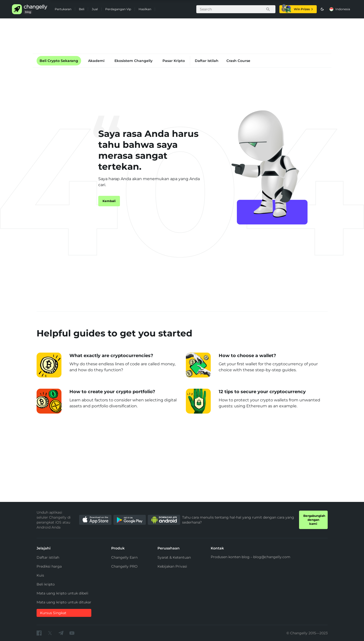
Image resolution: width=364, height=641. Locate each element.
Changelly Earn (124, 557)
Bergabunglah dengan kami (314, 520)
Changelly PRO (124, 566)
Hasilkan (145, 9)
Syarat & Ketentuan (174, 557)
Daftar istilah (48, 557)
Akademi (96, 61)
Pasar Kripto (174, 61)
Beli (82, 9)
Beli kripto (46, 584)
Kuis (40, 575)
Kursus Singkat (53, 613)
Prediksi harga (49, 566)
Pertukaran (63, 9)
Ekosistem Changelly (133, 61)
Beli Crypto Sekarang (59, 61)
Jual (95, 9)
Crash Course (238, 61)
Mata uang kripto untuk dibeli (62, 593)
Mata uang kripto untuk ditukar (64, 602)
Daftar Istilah (207, 61)
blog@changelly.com (272, 557)
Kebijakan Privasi (172, 566)
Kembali (109, 201)
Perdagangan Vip (118, 9)
